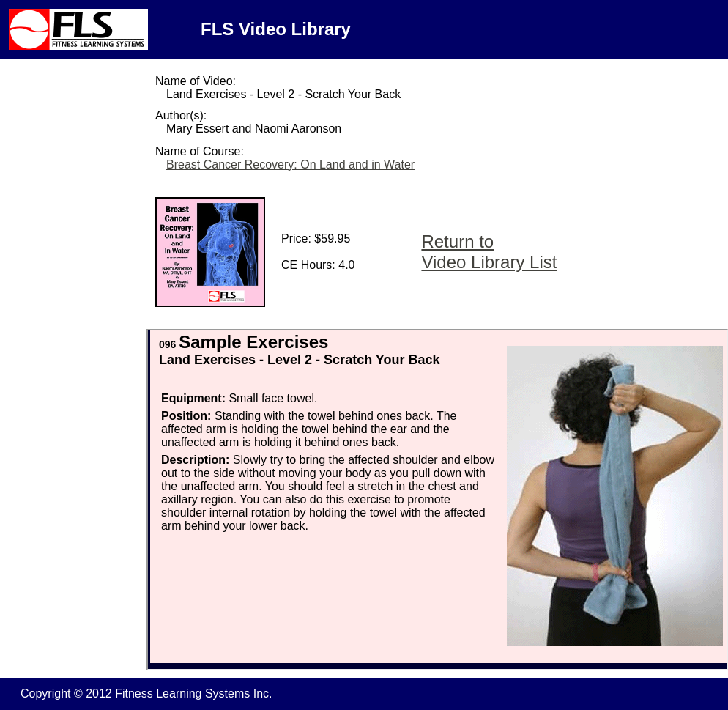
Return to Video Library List (489, 252)
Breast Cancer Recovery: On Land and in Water (290, 164)
